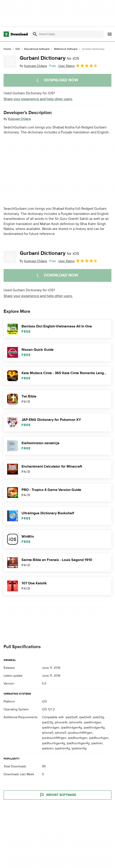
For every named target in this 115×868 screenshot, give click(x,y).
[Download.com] (16, 34)
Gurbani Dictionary (49, 58)
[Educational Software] (37, 49)
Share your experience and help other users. (38, 99)
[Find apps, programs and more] (67, 34)
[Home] (7, 49)
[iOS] (18, 49)
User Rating (78, 66)
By (33, 66)
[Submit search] (35, 34)
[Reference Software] (66, 49)
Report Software (58, 795)
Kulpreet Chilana (19, 119)
